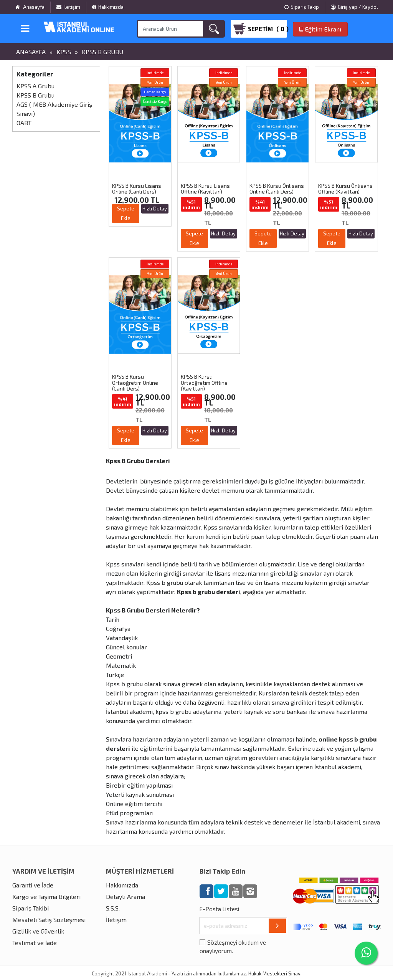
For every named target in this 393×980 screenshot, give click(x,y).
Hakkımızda (108, 7)
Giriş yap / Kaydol (354, 7)
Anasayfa (31, 52)
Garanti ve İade (33, 885)
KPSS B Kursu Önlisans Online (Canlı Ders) (277, 189)
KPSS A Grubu (36, 86)
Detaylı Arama (125, 896)
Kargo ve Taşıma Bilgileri (46, 896)
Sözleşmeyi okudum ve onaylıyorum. (233, 947)
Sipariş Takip (302, 7)
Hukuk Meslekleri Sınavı (275, 973)
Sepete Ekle (126, 213)
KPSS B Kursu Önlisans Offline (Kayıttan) (345, 189)
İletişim (68, 7)
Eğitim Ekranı (320, 29)
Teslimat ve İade (35, 943)
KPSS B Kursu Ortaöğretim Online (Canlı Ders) (135, 382)
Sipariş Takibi (31, 908)
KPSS (64, 52)
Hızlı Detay (155, 209)
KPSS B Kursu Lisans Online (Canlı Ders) (137, 189)
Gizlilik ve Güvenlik (38, 931)
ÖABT (24, 123)
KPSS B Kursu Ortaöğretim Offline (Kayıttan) (204, 382)
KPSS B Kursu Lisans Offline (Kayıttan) (205, 189)
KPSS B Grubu (102, 52)
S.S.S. (113, 908)
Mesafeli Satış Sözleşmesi (49, 920)
